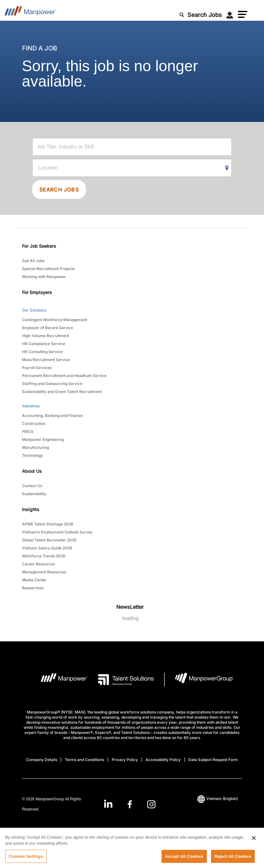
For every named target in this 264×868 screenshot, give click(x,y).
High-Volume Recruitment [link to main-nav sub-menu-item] (45, 336)
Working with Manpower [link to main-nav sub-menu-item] (44, 277)
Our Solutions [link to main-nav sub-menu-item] (34, 310)
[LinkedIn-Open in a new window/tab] (108, 804)
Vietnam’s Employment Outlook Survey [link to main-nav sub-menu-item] (57, 532)
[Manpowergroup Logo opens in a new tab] (199, 680)
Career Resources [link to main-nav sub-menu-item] (38, 564)
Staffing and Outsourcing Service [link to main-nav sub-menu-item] (52, 384)
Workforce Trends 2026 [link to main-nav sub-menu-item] (44, 556)
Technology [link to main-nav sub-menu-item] (33, 455)
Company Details (42, 760)
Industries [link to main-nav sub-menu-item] (31, 406)
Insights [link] (31, 509)
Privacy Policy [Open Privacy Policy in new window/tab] (125, 760)
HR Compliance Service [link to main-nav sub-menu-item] (44, 344)
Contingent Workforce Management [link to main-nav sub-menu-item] (55, 320)
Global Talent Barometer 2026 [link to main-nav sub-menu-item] (49, 540)
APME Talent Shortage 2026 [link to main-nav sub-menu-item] (48, 524)
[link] (130, 804)
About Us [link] (32, 471)
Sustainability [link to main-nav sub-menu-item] (34, 494)
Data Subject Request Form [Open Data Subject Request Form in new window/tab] (213, 760)
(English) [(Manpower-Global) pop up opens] (218, 799)
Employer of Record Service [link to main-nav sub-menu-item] (48, 328)
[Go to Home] (30, 13)
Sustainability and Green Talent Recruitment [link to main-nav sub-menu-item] (62, 392)
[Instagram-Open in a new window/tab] (151, 804)
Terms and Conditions (84, 760)
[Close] (254, 843)
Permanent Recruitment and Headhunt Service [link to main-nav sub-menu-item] (64, 376)
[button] (243, 14)
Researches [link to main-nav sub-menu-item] (33, 588)
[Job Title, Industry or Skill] (132, 147)
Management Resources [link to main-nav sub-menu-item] (44, 572)
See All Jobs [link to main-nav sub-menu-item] (33, 261)
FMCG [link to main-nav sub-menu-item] (28, 431)
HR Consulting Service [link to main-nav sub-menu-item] (42, 352)
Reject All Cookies (233, 861)
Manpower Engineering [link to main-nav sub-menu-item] (43, 439)
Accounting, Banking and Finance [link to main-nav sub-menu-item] (52, 415)
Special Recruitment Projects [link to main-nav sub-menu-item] (48, 269)
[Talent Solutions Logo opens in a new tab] (121, 680)
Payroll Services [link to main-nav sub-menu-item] (37, 368)
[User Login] (230, 16)
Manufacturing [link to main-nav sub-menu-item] (35, 447)
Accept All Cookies (184, 861)
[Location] (132, 168)
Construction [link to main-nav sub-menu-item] (34, 423)
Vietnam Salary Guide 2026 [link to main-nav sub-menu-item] (47, 548)
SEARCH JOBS (59, 190)
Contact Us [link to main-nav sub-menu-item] (32, 486)
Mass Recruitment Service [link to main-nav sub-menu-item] (46, 360)
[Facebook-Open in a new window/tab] (130, 804)
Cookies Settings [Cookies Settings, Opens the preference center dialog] (26, 861)
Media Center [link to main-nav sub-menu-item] (34, 580)
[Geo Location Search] (227, 168)
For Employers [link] (37, 292)
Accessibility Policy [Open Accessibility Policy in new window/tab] (163, 760)
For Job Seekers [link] (39, 246)
